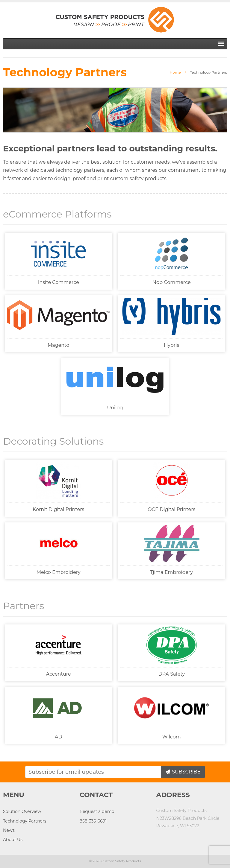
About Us (13, 840)
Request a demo (97, 811)
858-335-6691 (93, 821)
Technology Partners (25, 821)
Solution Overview (22, 811)
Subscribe (186, 772)
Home (175, 72)
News (9, 830)
